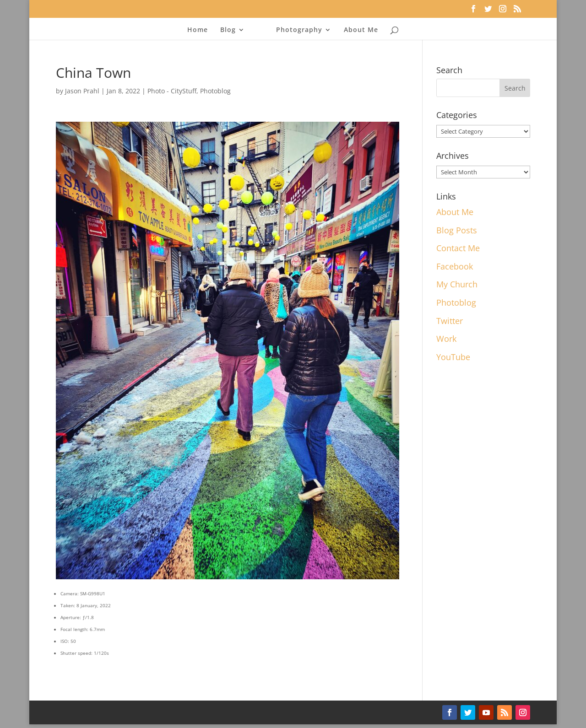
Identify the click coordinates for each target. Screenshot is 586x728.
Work (446, 339)
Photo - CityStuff (172, 91)
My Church (457, 284)
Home (198, 30)
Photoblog (215, 91)
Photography (299, 30)
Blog (228, 30)
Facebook (455, 266)
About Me (361, 30)
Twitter (450, 321)
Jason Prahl (82, 91)
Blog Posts (457, 230)
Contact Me (458, 248)
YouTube (453, 357)
